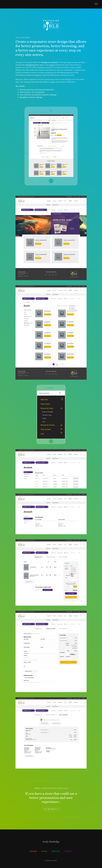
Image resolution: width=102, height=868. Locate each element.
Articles (56, 851)
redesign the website (49, 62)
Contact (68, 851)
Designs (33, 851)
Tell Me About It (51, 809)
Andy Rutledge (51, 842)
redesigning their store (34, 65)
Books (44, 851)
